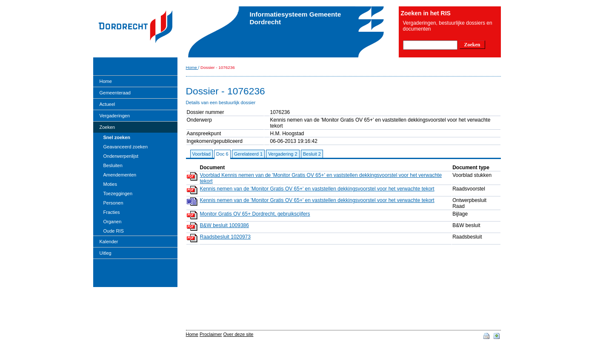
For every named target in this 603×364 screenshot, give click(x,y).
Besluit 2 (312, 154)
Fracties (112, 212)
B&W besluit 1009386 (224, 225)
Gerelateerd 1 (248, 154)
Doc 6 (222, 154)
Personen (113, 203)
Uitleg (106, 253)
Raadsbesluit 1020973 (225, 237)
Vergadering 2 (283, 154)
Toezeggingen (118, 193)
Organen (113, 222)
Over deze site (239, 334)
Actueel (107, 104)
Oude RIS (114, 231)
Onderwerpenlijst (121, 156)
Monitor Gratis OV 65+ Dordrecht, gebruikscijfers (255, 214)
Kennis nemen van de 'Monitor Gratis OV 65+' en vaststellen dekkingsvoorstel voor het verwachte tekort (317, 189)
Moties (110, 184)
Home (106, 81)
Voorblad (201, 154)
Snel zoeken (117, 137)
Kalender (109, 242)
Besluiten (113, 165)
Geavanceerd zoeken (126, 147)
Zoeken (107, 127)
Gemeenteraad (115, 93)
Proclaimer (211, 334)
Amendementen (120, 175)
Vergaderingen (115, 116)
